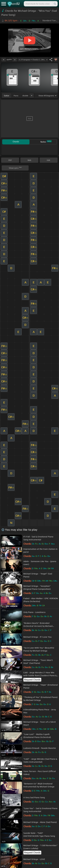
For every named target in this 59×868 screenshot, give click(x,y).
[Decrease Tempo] (4, 60)
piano (16, 96)
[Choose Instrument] (32, 96)
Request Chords (32, 680)
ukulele (25, 96)
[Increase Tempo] (15, 60)
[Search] (55, 4)
